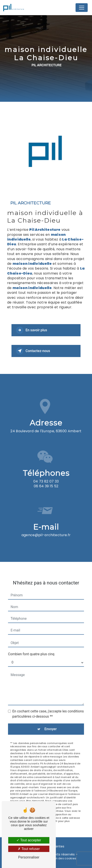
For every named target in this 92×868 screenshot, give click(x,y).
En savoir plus (31, 330)
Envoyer (51, 721)
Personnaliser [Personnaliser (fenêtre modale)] (29, 857)
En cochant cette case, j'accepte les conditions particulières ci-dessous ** (48, 706)
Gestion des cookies (61, 858)
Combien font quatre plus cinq (31, 646)
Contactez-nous (33, 351)
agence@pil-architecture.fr (46, 527)
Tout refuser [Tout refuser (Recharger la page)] (29, 849)
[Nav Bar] (82, 8)
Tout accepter (29, 840)
